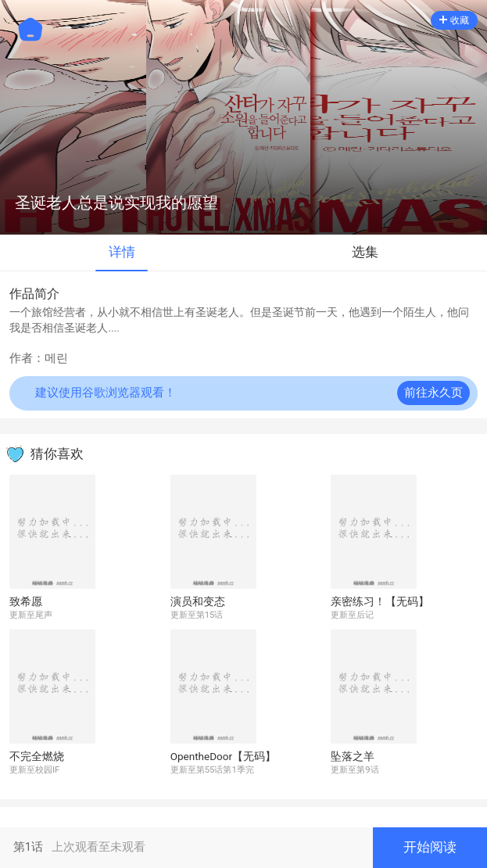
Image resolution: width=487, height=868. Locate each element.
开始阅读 (430, 847)
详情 (122, 252)
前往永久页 (433, 393)
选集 (365, 252)
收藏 (454, 20)
